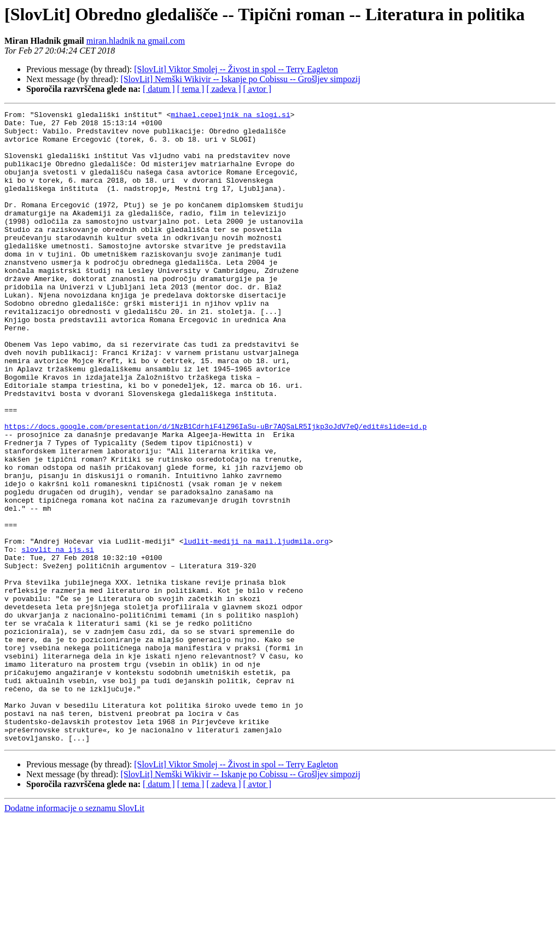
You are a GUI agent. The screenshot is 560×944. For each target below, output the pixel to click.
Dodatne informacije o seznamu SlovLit (74, 934)
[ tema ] (191, 89)
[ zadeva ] (223, 89)
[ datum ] (159, 89)
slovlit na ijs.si (58, 638)
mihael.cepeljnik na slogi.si (230, 116)
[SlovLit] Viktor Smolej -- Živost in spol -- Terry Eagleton (236, 69)
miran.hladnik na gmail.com (136, 41)
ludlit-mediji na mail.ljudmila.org (256, 628)
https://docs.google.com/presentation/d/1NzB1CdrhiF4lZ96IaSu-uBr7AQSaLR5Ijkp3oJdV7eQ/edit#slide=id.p (215, 490)
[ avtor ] (257, 89)
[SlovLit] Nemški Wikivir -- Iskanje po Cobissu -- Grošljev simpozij (240, 79)
